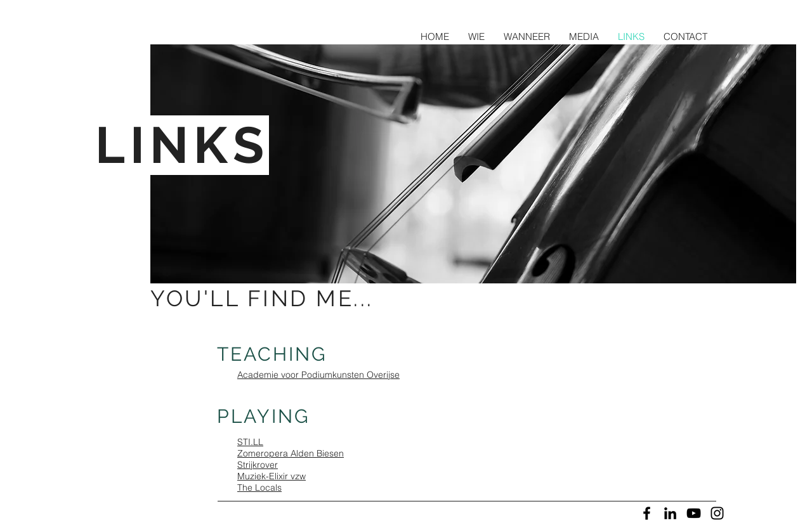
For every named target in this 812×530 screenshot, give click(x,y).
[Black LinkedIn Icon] (670, 513)
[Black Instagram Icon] (717, 513)
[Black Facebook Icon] (647, 513)
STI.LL (250, 442)
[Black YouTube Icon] (694, 513)
